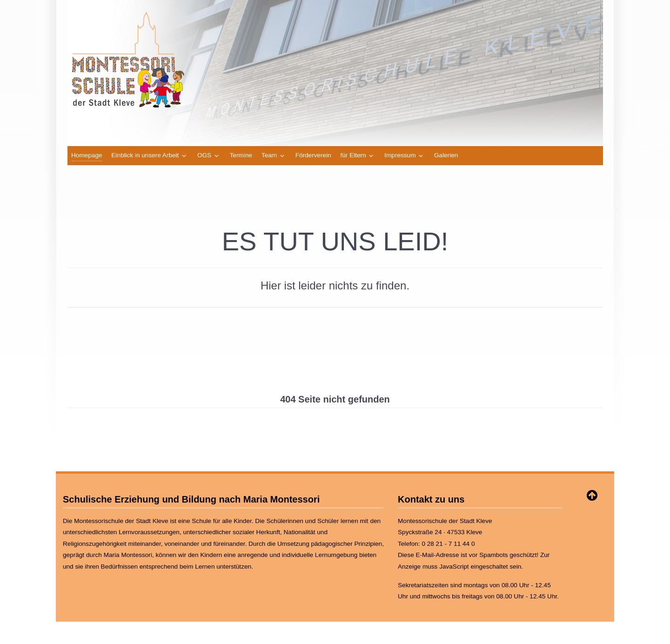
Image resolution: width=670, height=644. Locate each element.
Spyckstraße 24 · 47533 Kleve (440, 532)
